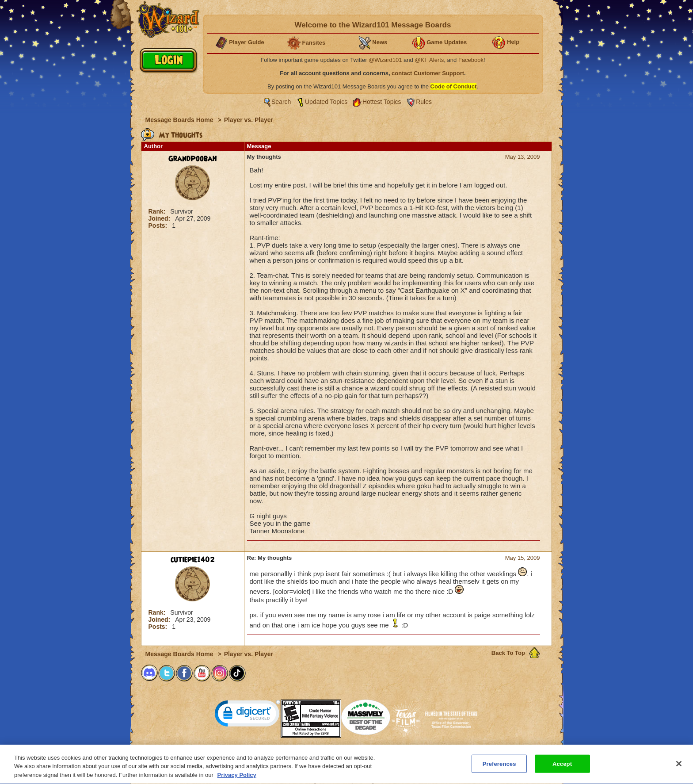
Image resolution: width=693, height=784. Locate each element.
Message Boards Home (180, 120)
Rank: (158, 211)
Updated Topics (326, 102)
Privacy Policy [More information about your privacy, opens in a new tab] (237, 779)
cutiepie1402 (193, 560)
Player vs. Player (249, 120)
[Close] (679, 767)
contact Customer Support (428, 73)
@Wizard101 (385, 60)
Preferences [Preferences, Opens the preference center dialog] (499, 767)
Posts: (159, 226)
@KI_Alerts (429, 60)
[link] (247, 715)
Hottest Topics (382, 102)
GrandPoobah (192, 159)
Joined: (160, 218)
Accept (562, 767)
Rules (424, 102)
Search (281, 102)
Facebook (471, 60)
